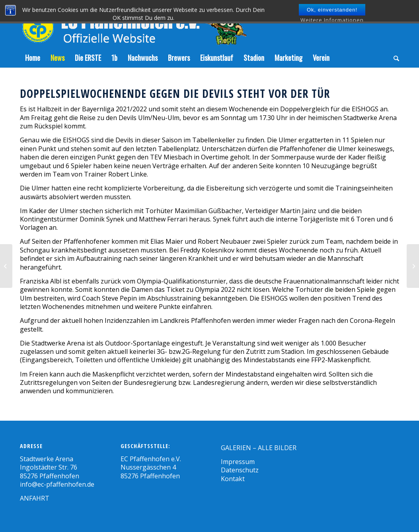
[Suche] (394, 58)
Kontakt (233, 479)
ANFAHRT (35, 498)
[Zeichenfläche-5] (133, 24)
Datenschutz (240, 470)
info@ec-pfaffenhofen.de (57, 484)
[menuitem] (33, 58)
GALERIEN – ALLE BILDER (259, 448)
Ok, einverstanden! (332, 10)
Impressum (238, 462)
